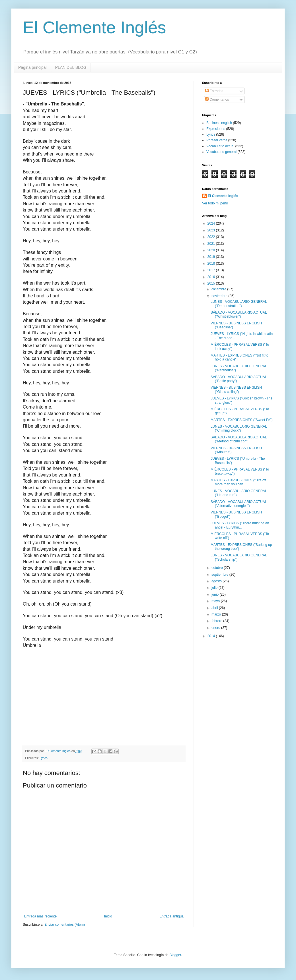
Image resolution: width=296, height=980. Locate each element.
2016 (212, 277)
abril (215, 608)
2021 (212, 244)
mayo (216, 601)
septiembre (220, 575)
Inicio (108, 916)
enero (216, 628)
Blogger (175, 955)
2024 (212, 223)
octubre (218, 568)
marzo (217, 614)
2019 (212, 257)
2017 (212, 270)
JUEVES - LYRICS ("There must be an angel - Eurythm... (240, 525)
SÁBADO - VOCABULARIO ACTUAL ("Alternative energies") (239, 504)
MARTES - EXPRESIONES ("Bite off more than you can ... (238, 482)
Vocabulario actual (220, 146)
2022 (212, 237)
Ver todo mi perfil (215, 203)
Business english (219, 123)
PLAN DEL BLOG (71, 67)
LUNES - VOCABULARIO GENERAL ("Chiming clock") (239, 428)
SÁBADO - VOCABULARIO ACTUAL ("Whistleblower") (239, 314)
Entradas (214, 91)
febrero (217, 621)
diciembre (219, 289)
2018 (212, 264)
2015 (212, 283)
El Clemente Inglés (94, 27)
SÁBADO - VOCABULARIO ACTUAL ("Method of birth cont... (239, 439)
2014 (212, 636)
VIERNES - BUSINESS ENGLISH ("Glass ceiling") (236, 389)
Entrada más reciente (40, 916)
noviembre (220, 296)
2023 (212, 230)
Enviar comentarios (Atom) (65, 925)
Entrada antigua (171, 916)
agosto (217, 581)
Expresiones (216, 129)
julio (215, 588)
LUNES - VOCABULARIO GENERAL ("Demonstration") (239, 304)
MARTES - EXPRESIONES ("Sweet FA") (242, 420)
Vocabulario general (221, 152)
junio (216, 594)
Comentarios (217, 100)
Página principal (32, 67)
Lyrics (44, 758)
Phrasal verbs (217, 140)
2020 (212, 250)
